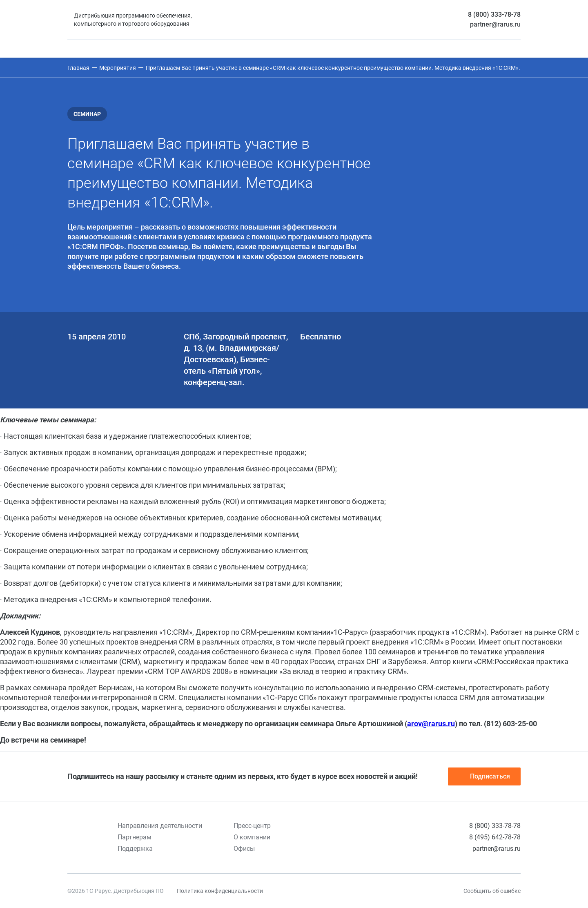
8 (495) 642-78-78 (495, 837)
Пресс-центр (252, 826)
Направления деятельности (160, 826)
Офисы (244, 849)
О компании (252, 837)
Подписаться (484, 776)
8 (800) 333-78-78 (494, 15)
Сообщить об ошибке (492, 891)
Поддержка (135, 849)
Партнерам (135, 837)
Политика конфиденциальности (220, 891)
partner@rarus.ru (495, 24)
